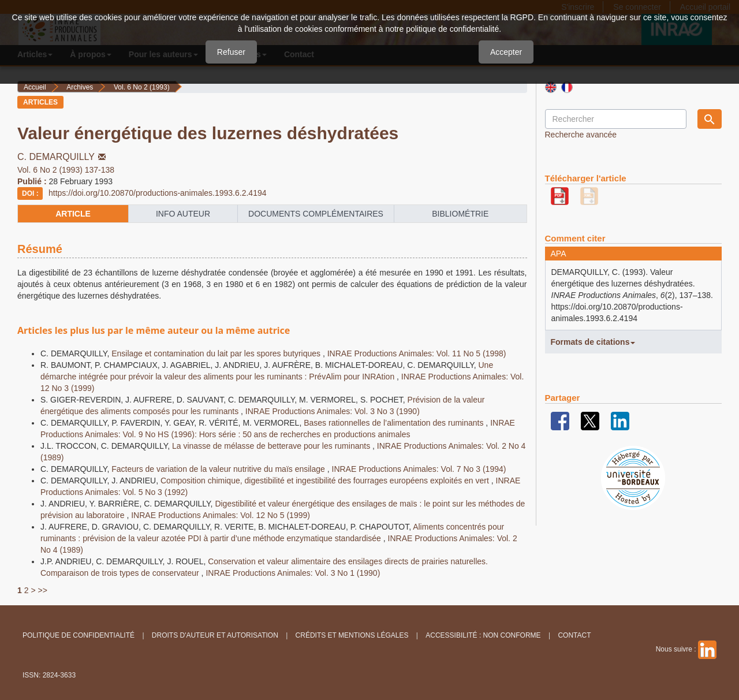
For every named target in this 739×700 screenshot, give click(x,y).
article (73, 214)
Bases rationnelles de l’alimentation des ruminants (395, 423)
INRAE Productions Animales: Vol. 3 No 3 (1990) (333, 411)
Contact (574, 635)
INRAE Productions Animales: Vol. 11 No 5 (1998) (417, 353)
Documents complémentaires (316, 214)
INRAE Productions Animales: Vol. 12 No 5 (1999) (221, 515)
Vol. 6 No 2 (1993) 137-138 (66, 170)
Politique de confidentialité (79, 635)
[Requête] (616, 119)
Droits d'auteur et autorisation (215, 635)
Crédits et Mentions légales (352, 635)
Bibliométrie (460, 214)
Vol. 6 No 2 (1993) (142, 87)
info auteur (183, 214)
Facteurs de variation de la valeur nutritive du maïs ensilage (219, 469)
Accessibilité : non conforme (483, 635)
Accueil (35, 87)
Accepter (506, 52)
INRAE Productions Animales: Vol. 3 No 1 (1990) (293, 573)
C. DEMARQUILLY (63, 157)
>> (42, 590)
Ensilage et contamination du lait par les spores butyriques (217, 353)
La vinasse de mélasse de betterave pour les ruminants (272, 446)
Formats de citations (593, 342)
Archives (80, 87)
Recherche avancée (581, 135)
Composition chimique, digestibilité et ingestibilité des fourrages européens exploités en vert (326, 481)
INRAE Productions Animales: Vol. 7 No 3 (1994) (419, 469)
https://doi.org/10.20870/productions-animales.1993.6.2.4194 (158, 193)
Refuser (231, 52)
